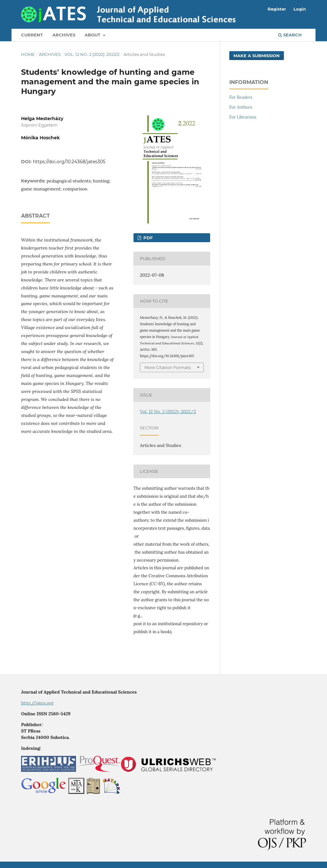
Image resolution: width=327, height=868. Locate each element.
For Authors (241, 107)
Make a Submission (257, 56)
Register (277, 9)
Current (32, 35)
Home (28, 54)
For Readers (241, 97)
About (93, 35)
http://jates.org (37, 703)
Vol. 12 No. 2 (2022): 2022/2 (92, 54)
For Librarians (243, 117)
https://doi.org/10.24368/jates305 (69, 162)
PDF (147, 238)
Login (300, 9)
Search (290, 35)
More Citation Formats (167, 367)
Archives (64, 35)
